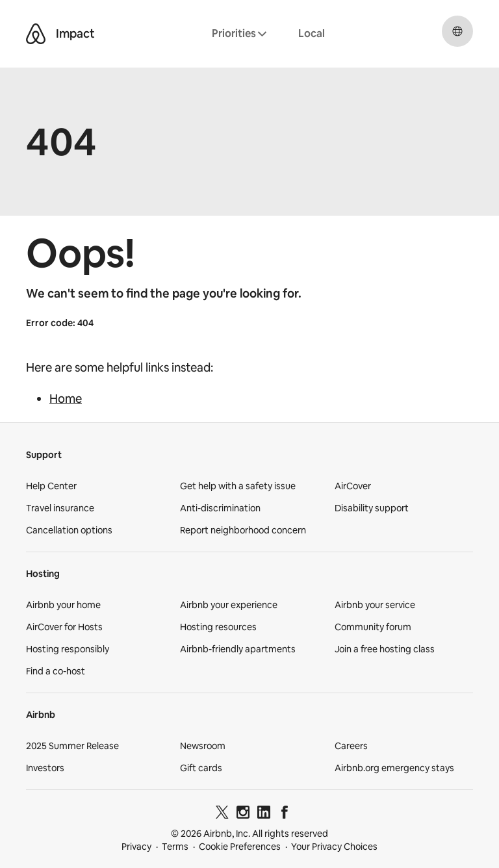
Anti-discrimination (220, 508)
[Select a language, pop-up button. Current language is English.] (457, 31)
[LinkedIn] (264, 814)
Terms (175, 847)
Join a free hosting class (385, 649)
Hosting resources (218, 627)
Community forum (373, 627)
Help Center (51, 486)
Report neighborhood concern (243, 530)
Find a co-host (56, 671)
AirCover (353, 486)
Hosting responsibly (68, 649)
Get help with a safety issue (238, 486)
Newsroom (203, 746)
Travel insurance (60, 508)
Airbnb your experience (229, 605)
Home (66, 399)
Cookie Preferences (240, 847)
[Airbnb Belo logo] (36, 34)
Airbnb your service (375, 605)
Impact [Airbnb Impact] (75, 33)
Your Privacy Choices (334, 847)
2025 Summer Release (72, 746)
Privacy (136, 847)
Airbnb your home (63, 605)
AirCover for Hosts (64, 627)
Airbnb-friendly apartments (238, 649)
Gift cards (201, 768)
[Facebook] (285, 814)
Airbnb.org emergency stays (394, 768)
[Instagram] (243, 814)
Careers (351, 746)
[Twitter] (222, 814)
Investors (45, 768)
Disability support (372, 508)
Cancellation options (69, 530)
